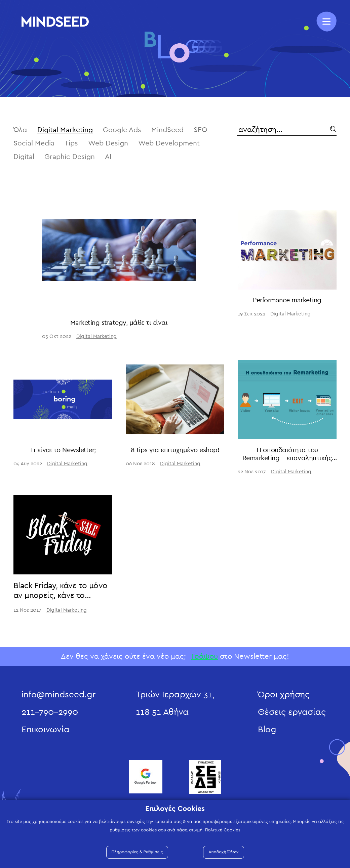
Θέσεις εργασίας (292, 712)
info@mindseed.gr (59, 695)
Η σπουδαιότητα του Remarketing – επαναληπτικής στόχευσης (287, 458)
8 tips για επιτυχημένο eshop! (175, 450)
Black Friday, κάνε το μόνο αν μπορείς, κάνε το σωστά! (60, 596)
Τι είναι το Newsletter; (63, 450)
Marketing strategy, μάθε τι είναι (119, 323)
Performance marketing (287, 300)
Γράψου (205, 656)
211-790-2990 (50, 712)
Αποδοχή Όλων (223, 852)
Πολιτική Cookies (222, 830)
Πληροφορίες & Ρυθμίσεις (137, 852)
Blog (267, 730)
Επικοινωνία (46, 730)
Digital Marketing (96, 336)
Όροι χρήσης (284, 695)
